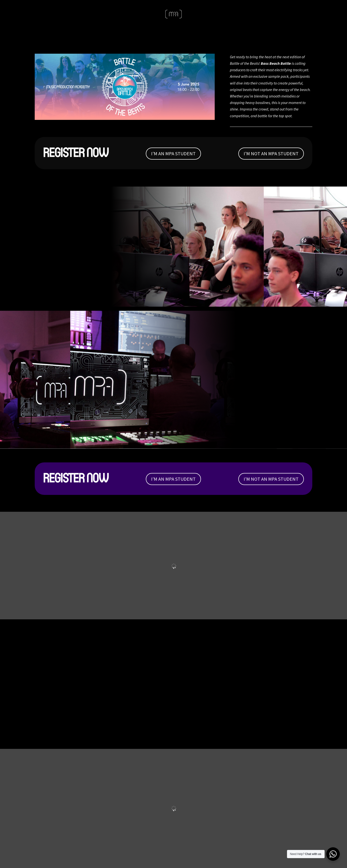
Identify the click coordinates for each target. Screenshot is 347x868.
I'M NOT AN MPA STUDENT (271, 153)
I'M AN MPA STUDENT (173, 153)
